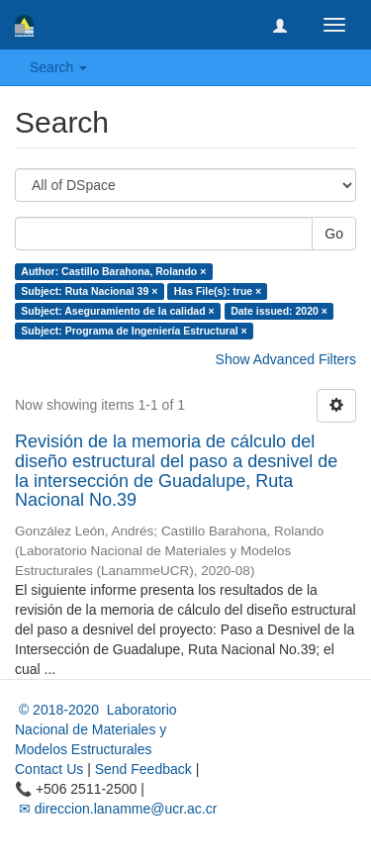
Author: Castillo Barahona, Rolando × (113, 271)
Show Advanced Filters (286, 359)
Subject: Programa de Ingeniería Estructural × (134, 331)
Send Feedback (143, 769)
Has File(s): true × (218, 291)
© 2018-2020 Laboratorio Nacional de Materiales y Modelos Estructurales (96, 729)
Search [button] (58, 67)
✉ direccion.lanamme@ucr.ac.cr (116, 809)
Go (334, 234)
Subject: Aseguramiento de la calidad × (117, 311)
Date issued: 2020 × (279, 311)
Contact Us (49, 769)
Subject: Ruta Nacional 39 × (89, 291)
